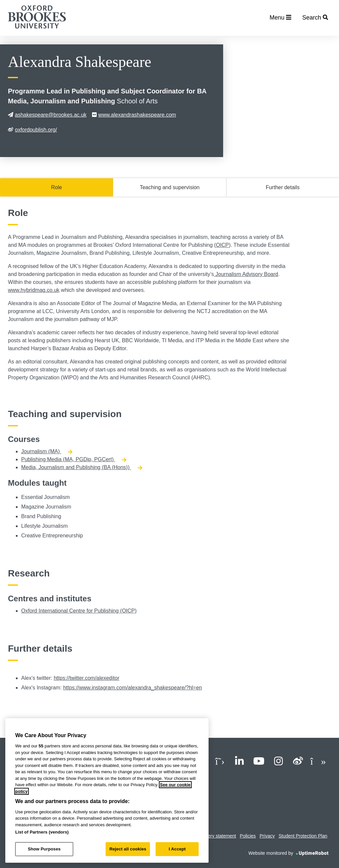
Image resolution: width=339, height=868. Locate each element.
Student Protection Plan (303, 836)
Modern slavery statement (209, 836)
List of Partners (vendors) (42, 832)
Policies (248, 836)
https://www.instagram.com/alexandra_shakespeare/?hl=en (133, 688)
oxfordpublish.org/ (32, 130)
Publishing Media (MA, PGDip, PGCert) (74, 459)
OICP (222, 245)
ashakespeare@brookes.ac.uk (47, 115)
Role (56, 187)
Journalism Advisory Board (246, 274)
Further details (283, 187)
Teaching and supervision (170, 187)
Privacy (267, 836)
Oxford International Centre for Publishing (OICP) (79, 611)
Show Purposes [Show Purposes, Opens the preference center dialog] (44, 849)
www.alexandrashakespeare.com (134, 115)
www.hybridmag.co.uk (34, 290)
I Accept (177, 849)
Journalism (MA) (47, 451)
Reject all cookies (128, 849)
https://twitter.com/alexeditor (86, 678)
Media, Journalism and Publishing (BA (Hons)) (82, 467)
